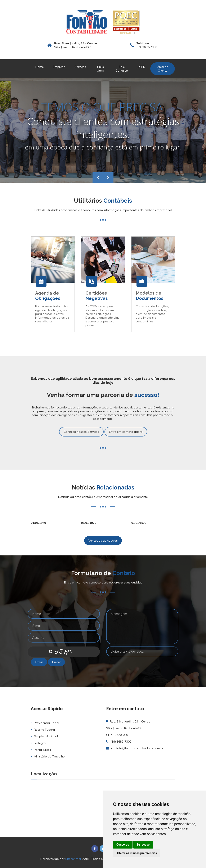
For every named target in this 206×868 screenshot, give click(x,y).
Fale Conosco (122, 69)
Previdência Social (46, 723)
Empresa (59, 67)
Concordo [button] (123, 845)
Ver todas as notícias (103, 541)
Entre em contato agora (126, 432)
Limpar (56, 662)
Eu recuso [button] (143, 845)
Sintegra (40, 743)
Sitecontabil (73, 859)
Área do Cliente (163, 69)
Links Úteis (100, 69)
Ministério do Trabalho (49, 756)
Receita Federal (45, 730)
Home (40, 67)
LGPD (142, 67)
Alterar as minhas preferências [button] (137, 853)
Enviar (39, 662)
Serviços (80, 67)
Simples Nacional (46, 736)
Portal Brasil (42, 750)
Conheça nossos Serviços (81, 432)
